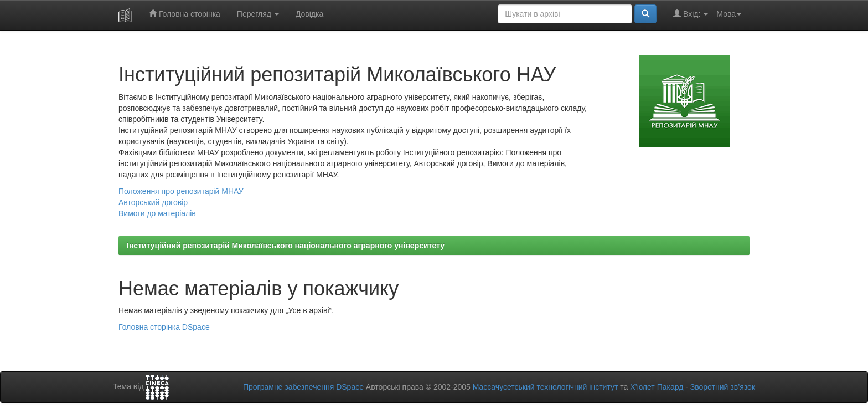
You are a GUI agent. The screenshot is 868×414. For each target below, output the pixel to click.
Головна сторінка (185, 14)
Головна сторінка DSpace (164, 327)
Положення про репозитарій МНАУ (181, 191)
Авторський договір (153, 202)
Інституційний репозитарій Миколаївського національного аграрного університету (286, 246)
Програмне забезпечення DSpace (303, 387)
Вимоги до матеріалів (157, 213)
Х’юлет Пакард (657, 387)
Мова (729, 14)
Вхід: (691, 14)
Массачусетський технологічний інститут (546, 387)
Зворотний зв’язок (723, 387)
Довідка (309, 14)
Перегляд (258, 14)
